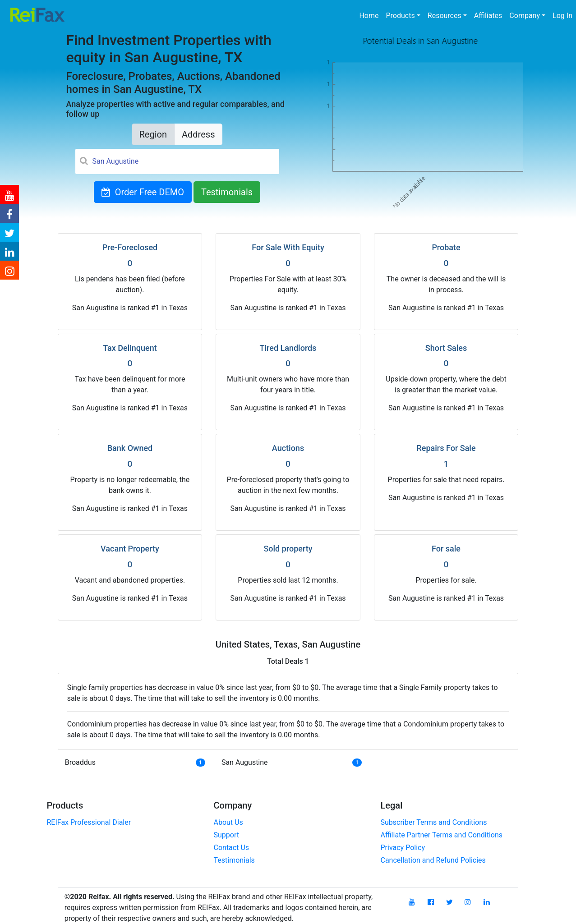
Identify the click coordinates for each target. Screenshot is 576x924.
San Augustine (245, 762)
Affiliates (488, 16)
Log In (562, 16)
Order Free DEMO (143, 192)
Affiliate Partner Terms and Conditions (442, 835)
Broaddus (80, 762)
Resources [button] (445, 16)
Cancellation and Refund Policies (433, 860)
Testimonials (227, 192)
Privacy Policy (403, 848)
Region (153, 134)
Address (198, 134)
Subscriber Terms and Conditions (434, 822)
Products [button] (401, 16)
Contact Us (232, 848)
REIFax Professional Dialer (89, 822)
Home (371, 15)
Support (226, 835)
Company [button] (525, 16)
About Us (228, 822)
